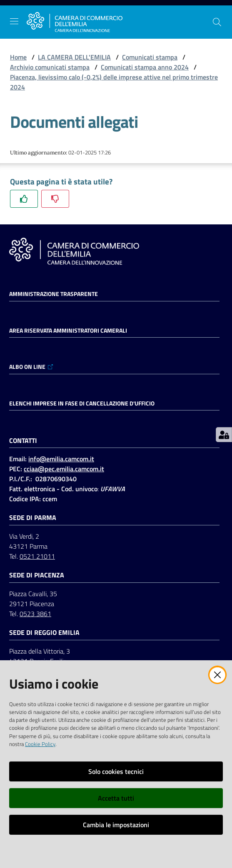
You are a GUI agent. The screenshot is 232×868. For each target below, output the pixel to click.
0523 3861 (35, 614)
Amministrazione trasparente (54, 294)
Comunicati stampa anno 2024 (145, 67)
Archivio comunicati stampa (50, 67)
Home (18, 57)
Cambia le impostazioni (116, 825)
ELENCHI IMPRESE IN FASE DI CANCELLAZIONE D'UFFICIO (82, 403)
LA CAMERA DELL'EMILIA (74, 57)
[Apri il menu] (14, 21)
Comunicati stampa (150, 57)
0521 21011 (37, 556)
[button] (217, 22)
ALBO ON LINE (31, 367)
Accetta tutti (116, 798)
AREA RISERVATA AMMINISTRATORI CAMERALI (68, 331)
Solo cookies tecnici (116, 771)
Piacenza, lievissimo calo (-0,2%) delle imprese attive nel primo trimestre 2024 (114, 82)
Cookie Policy (40, 744)
